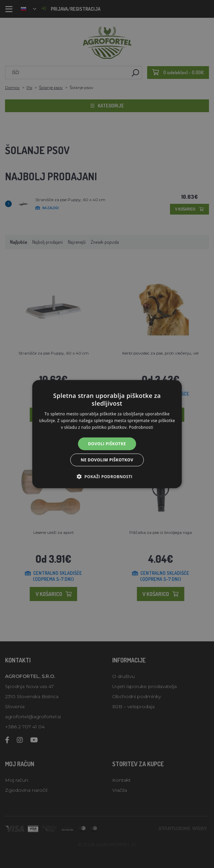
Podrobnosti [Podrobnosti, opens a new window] (141, 427)
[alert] (107, 434)
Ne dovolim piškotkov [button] (107, 460)
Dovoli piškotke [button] (107, 443)
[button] (107, 476)
